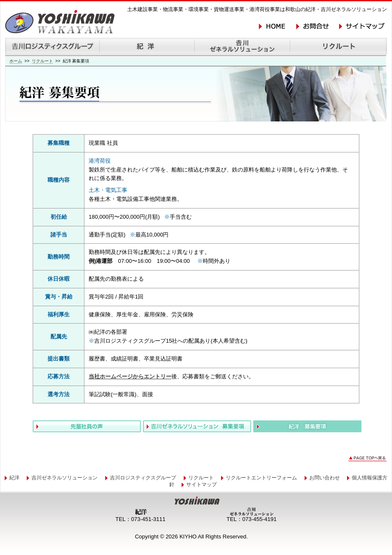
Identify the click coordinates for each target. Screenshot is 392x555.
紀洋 (14, 478)
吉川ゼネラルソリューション (64, 478)
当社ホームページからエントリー (130, 376)
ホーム (16, 61)
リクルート (42, 61)
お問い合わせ (325, 478)
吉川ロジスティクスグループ (143, 478)
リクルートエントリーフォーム (261, 478)
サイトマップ (202, 485)
